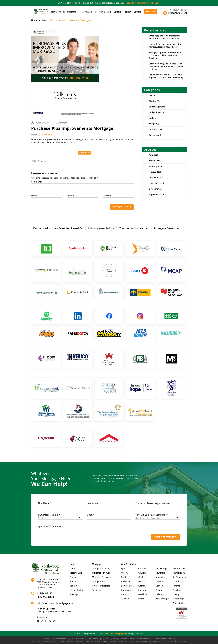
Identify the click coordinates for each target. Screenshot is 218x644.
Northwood (46, 135)
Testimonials (105, 12)
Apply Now (150, 11)
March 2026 (154, 161)
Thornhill (177, 581)
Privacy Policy (76, 590)
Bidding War (155, 101)
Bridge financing (157, 112)
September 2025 (157, 195)
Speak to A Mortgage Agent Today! (143, 3)
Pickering (160, 594)
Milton (141, 599)
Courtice (142, 573)
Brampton (126, 590)
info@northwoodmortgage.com (56, 603)
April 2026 (154, 155)
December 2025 (156, 178)
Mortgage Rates (89, 12)
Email (70, 196)
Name (35, 196)
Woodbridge (178, 599)
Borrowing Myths (157, 107)
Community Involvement (134, 228)
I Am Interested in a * (49, 515)
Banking (153, 95)
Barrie (124, 577)
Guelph (142, 577)
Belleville (125, 581)
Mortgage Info (99, 581)
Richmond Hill (179, 568)
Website (107, 196)
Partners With (42, 228)
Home (54, 12)
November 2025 (156, 183)
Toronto (176, 586)
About (62, 12)
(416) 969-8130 (45, 597)
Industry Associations (101, 228)
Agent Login (98, 590)
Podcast (127, 12)
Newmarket (161, 577)
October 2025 (155, 189)
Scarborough (179, 573)
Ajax (123, 568)
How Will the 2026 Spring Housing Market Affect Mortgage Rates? (165, 46)
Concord (142, 568)
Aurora (124, 573)
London (142, 590)
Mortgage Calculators (102, 577)
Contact (137, 12)
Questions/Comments (50, 526)
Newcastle (160, 573)
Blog (44, 20)
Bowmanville (127, 586)
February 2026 (156, 166)
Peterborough (162, 599)
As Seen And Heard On (69, 228)
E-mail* (91, 515)
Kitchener (143, 586)
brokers (153, 118)
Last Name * (93, 503)
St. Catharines (179, 577)
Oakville (159, 586)
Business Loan (156, 129)
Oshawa (159, 590)
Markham (143, 594)
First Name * (45, 503)
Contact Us (85, 153)
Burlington (126, 594)
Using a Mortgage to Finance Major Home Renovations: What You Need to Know (166, 66)
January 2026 (155, 172)
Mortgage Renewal (101, 573)
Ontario (159, 581)
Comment (37, 182)
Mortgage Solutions (101, 568)
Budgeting (154, 124)
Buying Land (155, 135)
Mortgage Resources (167, 228)
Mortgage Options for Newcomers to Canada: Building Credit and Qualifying (165, 55)
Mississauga (161, 568)
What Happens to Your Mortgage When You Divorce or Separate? (165, 37)
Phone (153, 503)
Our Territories (128, 564)
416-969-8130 (44, 593)
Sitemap (74, 594)
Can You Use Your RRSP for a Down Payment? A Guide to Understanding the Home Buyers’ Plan (166, 77)
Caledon (125, 599)
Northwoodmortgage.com (116, 634)
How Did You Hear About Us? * (152, 515)
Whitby (176, 594)
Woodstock (178, 603)
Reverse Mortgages (101, 586)
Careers (117, 12)
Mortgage (72, 12)
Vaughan (177, 590)
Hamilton (143, 581)
